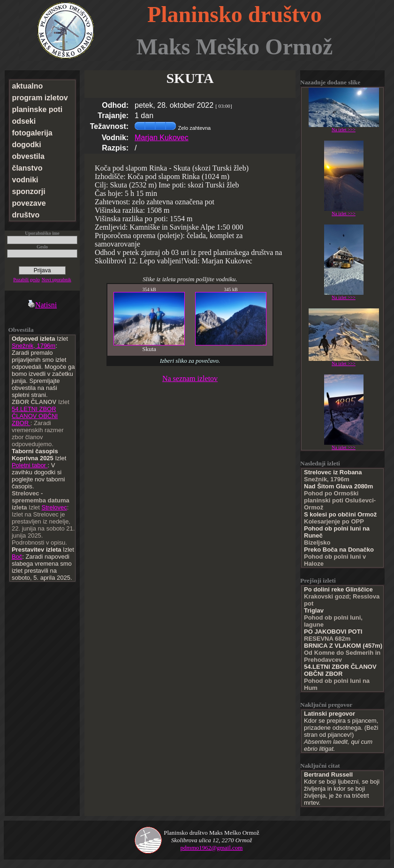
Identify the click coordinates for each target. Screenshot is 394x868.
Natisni (42, 305)
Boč (17, 557)
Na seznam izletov (190, 378)
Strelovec (54, 507)
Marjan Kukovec (162, 138)
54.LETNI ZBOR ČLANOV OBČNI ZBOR (35, 416)
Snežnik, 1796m (34, 346)
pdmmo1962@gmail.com (212, 848)
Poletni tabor (30, 465)
